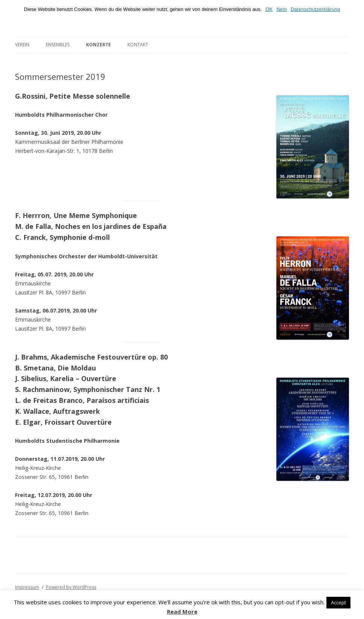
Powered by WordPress (71, 587)
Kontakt (138, 45)
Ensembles (58, 45)
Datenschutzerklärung (315, 9)
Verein (22, 45)
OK (269, 9)
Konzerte (99, 45)
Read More (182, 612)
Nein (282, 9)
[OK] (355, 11)
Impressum (27, 587)
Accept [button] (338, 602)
